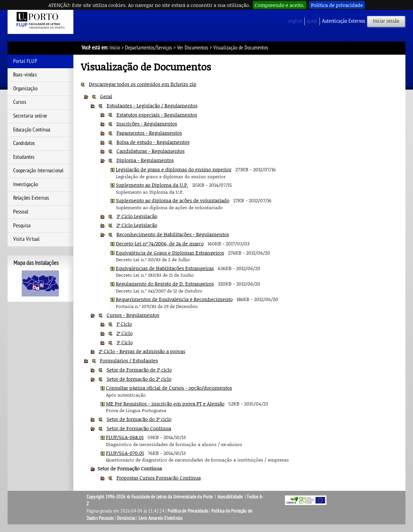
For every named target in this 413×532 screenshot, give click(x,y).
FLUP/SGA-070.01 (125, 453)
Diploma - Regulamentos (145, 160)
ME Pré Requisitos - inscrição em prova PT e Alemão (165, 404)
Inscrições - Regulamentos (147, 124)
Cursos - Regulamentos (133, 315)
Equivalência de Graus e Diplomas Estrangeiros (170, 253)
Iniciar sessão (386, 21)
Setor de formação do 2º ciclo (139, 379)
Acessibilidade (230, 497)
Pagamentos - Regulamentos (149, 133)
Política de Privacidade (188, 511)
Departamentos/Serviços (149, 48)
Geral (106, 96)
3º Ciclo (125, 342)
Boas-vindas (25, 75)
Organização (25, 89)
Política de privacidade (337, 5)
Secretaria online (30, 116)
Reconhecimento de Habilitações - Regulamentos (173, 234)
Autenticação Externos (344, 21)
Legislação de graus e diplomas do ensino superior (174, 169)
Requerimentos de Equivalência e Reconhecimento (174, 299)
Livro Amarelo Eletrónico (161, 518)
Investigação (26, 184)
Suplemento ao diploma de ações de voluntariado (173, 200)
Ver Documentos (193, 48)
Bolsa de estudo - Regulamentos (153, 142)
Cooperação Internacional (39, 171)
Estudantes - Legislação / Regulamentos (152, 105)
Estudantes (24, 157)
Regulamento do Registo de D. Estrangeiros (165, 284)
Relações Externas (31, 198)
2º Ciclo (125, 333)
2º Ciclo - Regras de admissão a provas (142, 351)
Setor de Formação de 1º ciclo (139, 370)
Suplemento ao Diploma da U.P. (152, 185)
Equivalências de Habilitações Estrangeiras (165, 268)
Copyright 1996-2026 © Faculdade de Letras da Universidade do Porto (150, 497)
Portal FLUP (25, 61)
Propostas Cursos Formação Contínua (159, 478)
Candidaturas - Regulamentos (151, 151)
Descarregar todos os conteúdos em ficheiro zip (143, 84)
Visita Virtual (26, 239)
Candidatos (24, 143)
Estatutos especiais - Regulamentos (157, 115)
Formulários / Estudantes (129, 360)
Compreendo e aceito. (280, 5)
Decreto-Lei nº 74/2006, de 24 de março (160, 243)
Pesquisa (22, 226)
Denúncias (126, 518)
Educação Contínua (32, 130)
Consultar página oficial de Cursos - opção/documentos (169, 388)
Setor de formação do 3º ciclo (139, 419)
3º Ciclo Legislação (137, 216)
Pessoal (21, 212)
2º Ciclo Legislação (137, 225)
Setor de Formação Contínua (139, 428)
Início (115, 48)
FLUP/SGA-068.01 (125, 437)
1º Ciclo (124, 324)
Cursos (20, 102)
